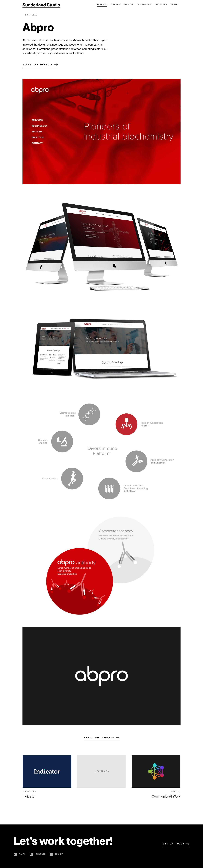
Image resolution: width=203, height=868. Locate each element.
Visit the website (40, 64)
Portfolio (102, 5)
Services (129, 5)
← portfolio (30, 15)
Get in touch (176, 843)
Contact (175, 5)
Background (161, 5)
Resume (56, 854)
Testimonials (144, 5)
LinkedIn (38, 854)
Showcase (116, 5)
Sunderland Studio (41, 5)
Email (19, 854)
